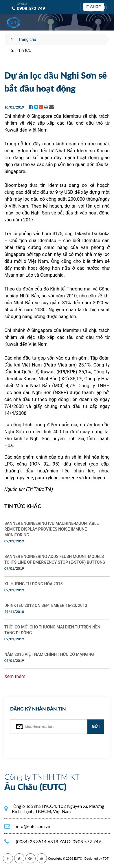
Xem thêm (15, 676)
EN (102, 7)
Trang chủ (27, 39)
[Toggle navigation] (100, 19)
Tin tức (25, 50)
